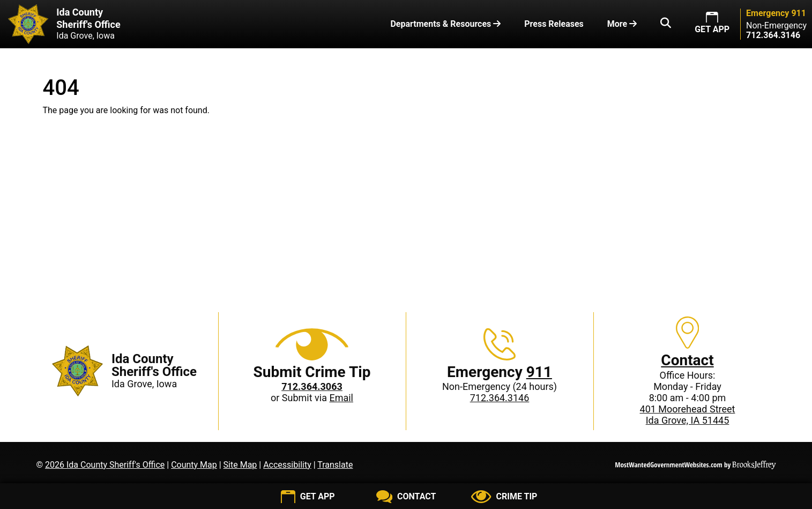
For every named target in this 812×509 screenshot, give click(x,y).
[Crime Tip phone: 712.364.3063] (312, 386)
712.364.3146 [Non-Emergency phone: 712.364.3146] (500, 398)
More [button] (622, 24)
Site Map (240, 465)
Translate (335, 465)
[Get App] (308, 497)
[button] (666, 24)
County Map (194, 465)
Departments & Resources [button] (445, 24)
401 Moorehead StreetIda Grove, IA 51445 (688, 415)
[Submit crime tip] (504, 497)
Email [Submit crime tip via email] (341, 398)
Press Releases (554, 24)
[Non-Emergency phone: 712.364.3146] (773, 35)
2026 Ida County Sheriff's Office (105, 465)
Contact (687, 360)
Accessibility (287, 465)
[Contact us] (406, 497)
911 (539, 372)
